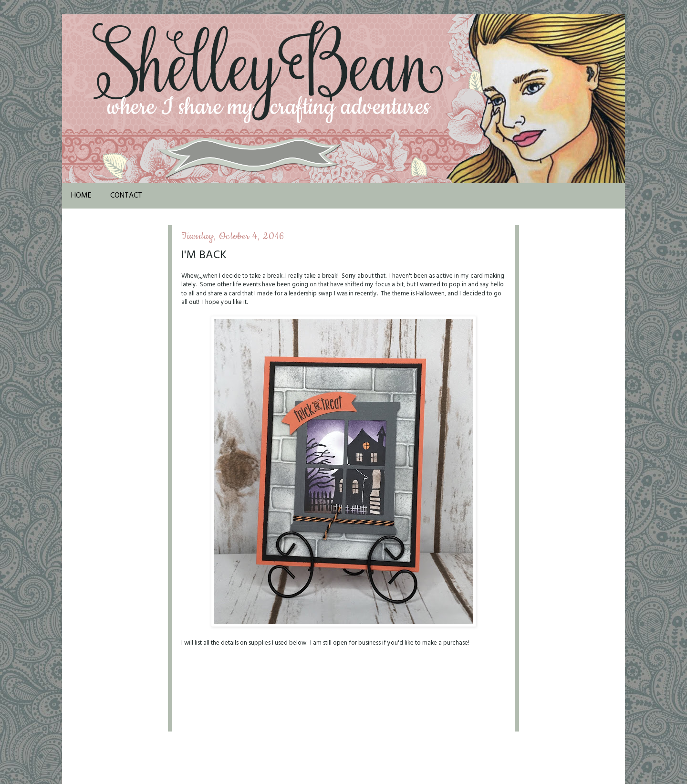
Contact (126, 196)
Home (81, 196)
